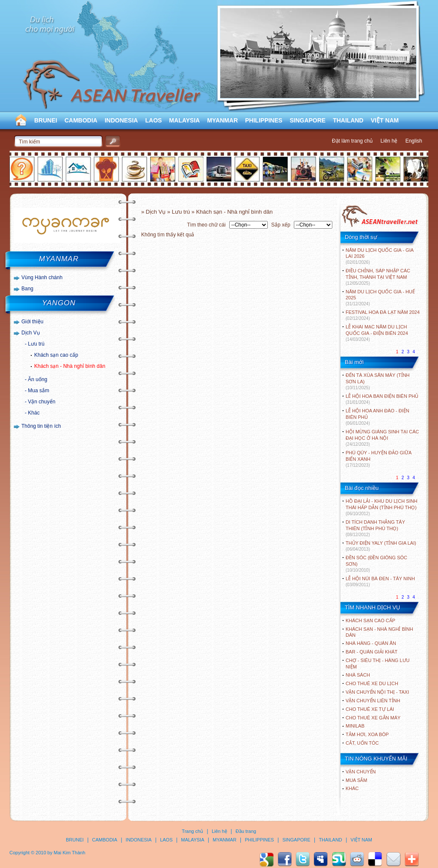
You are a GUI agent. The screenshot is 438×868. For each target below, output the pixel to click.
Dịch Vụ (31, 333)
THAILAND (348, 120)
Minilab (355, 726)
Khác (34, 413)
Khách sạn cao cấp (56, 355)
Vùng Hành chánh (42, 277)
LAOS (153, 120)
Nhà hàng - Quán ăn (371, 643)
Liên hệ (389, 141)
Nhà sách (358, 675)
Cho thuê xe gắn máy (373, 718)
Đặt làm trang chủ (352, 141)
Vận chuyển (41, 402)
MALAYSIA (184, 120)
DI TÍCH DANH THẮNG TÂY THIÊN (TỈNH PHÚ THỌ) (375, 528)
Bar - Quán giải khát (371, 652)
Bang (27, 289)
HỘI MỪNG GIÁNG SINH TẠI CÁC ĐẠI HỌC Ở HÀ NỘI (382, 438)
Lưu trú (36, 344)
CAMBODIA (81, 120)
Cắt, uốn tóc (362, 743)
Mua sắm (38, 391)
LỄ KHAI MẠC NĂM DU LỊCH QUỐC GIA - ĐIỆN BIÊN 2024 (377, 333)
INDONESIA (121, 120)
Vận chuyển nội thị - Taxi (377, 692)
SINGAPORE (308, 120)
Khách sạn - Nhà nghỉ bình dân (70, 366)
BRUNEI (46, 120)
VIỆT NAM (385, 120)
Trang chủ (192, 831)
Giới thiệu (32, 322)
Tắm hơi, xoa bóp (367, 734)
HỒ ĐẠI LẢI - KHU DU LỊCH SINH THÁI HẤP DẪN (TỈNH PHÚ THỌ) (382, 507)
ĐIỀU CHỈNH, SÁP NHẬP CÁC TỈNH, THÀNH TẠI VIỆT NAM (378, 277)
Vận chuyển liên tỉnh (373, 701)
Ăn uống (37, 379)
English (414, 141)
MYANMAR (222, 120)
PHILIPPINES (264, 120)
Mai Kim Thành (70, 853)
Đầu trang (246, 831)
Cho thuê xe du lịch (372, 683)
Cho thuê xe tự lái (370, 709)
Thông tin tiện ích (41, 426)
